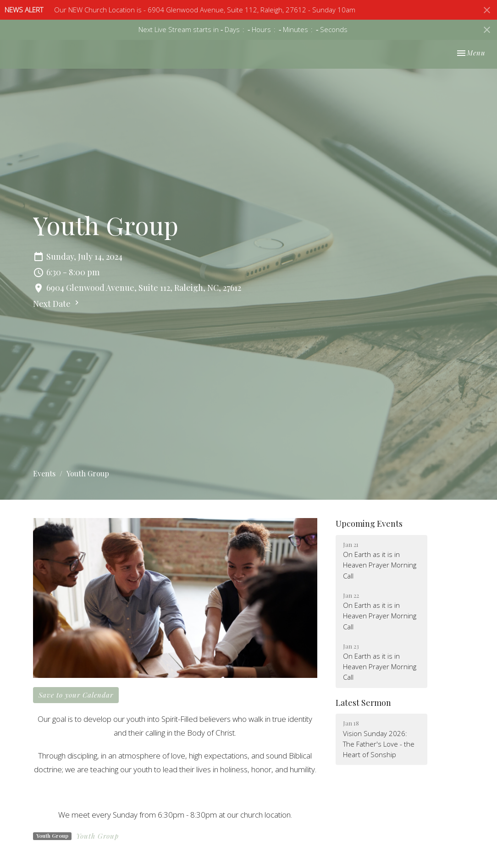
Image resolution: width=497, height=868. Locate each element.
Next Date (57, 304)
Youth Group (97, 836)
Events (44, 473)
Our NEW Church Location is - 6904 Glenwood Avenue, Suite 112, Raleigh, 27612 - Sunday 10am (205, 10)
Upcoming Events (369, 524)
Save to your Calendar (76, 695)
